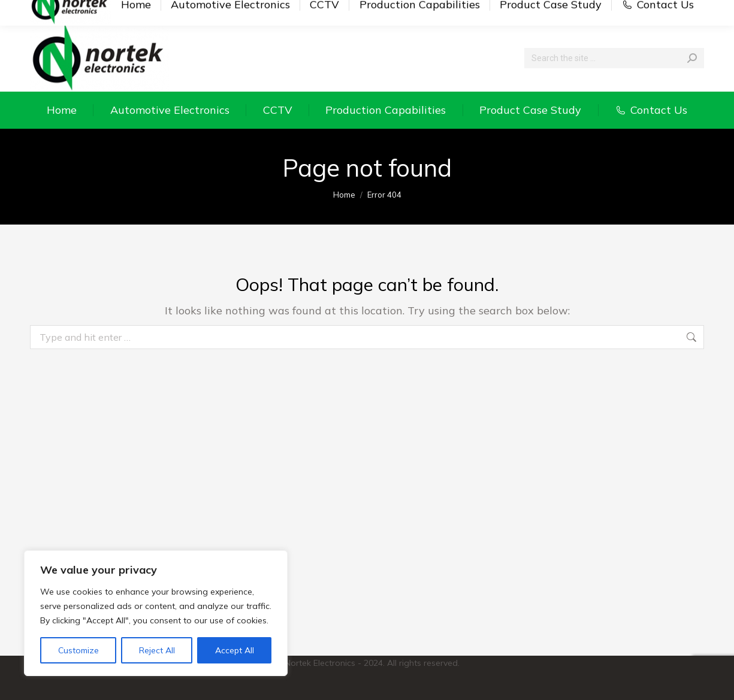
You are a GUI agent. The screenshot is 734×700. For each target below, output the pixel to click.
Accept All (235, 650)
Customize (78, 650)
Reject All (157, 650)
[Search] (614, 58)
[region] (156, 613)
